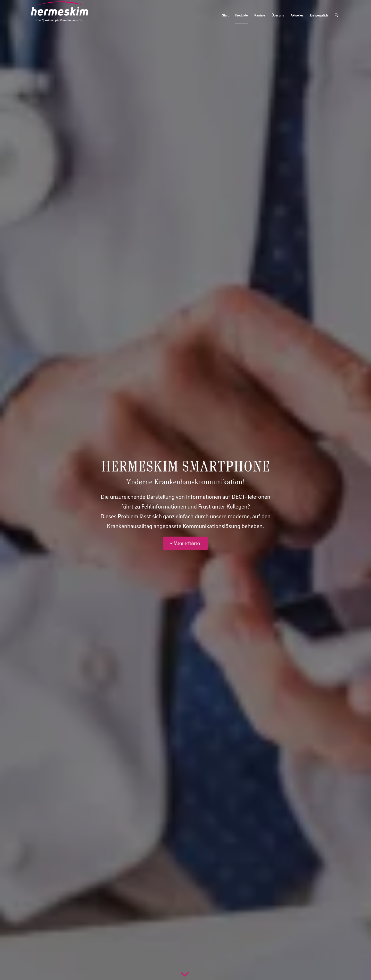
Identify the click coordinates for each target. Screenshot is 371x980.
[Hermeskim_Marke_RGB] (60, 15)
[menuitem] (225, 15)
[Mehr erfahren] (185, 543)
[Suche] (336, 15)
